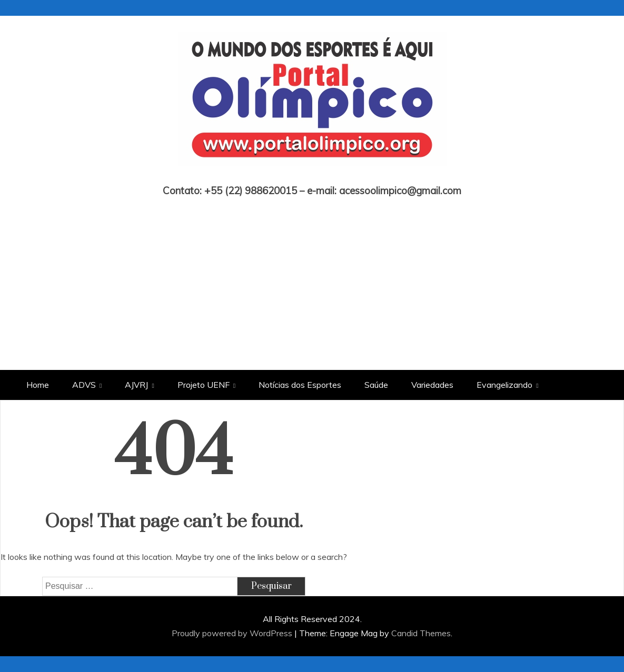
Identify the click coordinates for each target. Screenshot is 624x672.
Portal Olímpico (312, 176)
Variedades (432, 385)
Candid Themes (421, 633)
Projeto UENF (204, 385)
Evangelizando (504, 385)
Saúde (376, 385)
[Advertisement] (312, 275)
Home (38, 385)
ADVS (84, 385)
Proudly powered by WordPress (233, 633)
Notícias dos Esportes (300, 385)
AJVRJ (136, 385)
